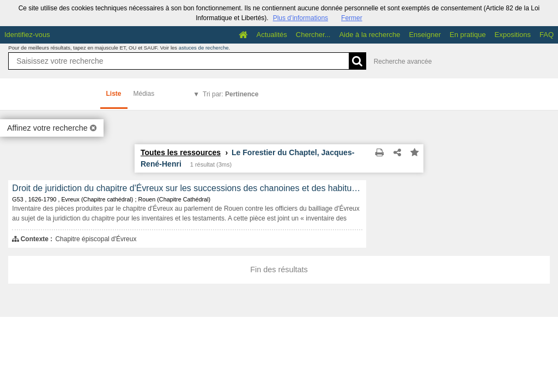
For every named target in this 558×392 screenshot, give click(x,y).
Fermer (352, 18)
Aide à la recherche (369, 35)
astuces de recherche (204, 48)
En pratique (468, 35)
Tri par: (231, 94)
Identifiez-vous (27, 35)
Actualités (271, 35)
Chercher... (313, 35)
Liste (114, 94)
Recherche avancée (403, 62)
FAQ (547, 35)
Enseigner (425, 35)
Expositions (513, 35)
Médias (144, 94)
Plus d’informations (301, 18)
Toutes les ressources (181, 152)
